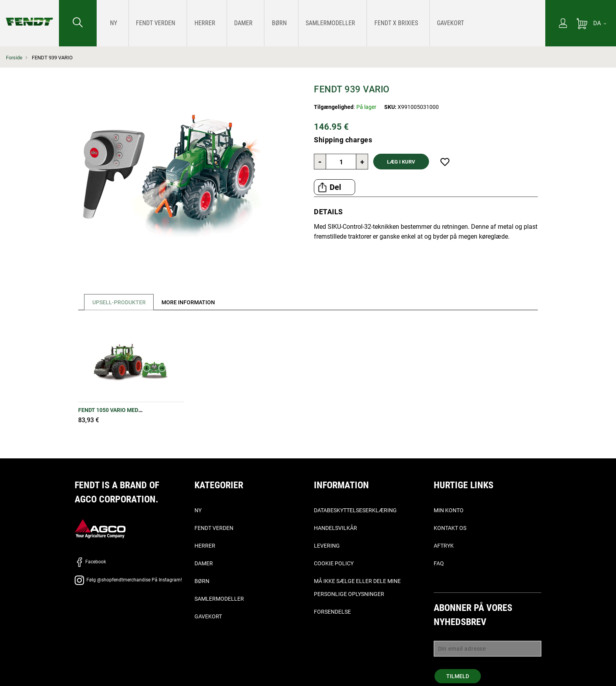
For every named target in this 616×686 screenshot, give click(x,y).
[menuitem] (112, 23)
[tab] (117, 302)
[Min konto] (563, 24)
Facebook (90, 562)
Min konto (449, 510)
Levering (327, 546)
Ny (198, 510)
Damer (204, 563)
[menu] (321, 23)
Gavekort (208, 616)
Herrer (205, 546)
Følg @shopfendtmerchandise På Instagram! (128, 580)
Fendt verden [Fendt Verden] (214, 528)
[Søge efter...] (78, 23)
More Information (192, 302)
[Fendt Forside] (29, 14)
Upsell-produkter (120, 302)
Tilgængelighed (334, 107)
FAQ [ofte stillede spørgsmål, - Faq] (439, 563)
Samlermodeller (219, 599)
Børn (202, 581)
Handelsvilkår (335, 528)
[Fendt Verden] (146, 23)
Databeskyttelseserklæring (355, 510)
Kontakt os (450, 528)
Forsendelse (332, 612)
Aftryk (444, 546)
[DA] (600, 23)
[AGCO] (100, 528)
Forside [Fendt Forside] (14, 58)
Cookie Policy (334, 563)
